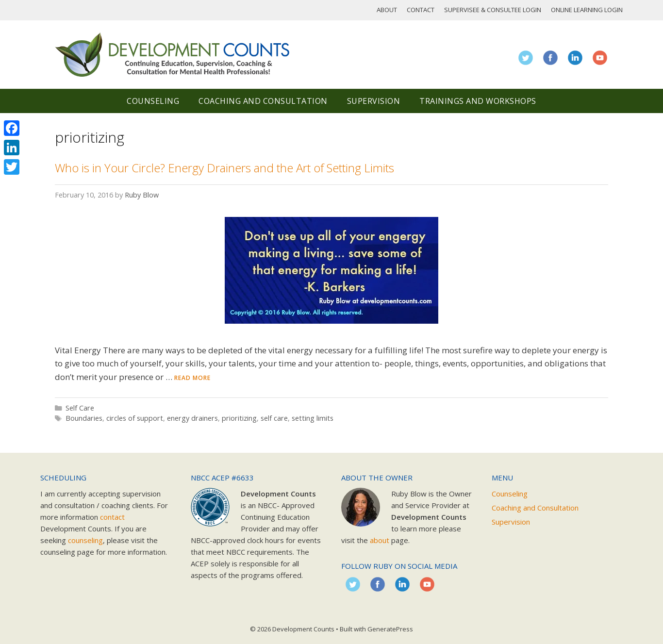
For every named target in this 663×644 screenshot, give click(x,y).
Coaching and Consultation (263, 101)
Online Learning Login (587, 10)
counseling (85, 540)
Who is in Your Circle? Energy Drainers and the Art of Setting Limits (224, 168)
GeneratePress (390, 629)
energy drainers (192, 418)
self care (274, 418)
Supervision (374, 101)
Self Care (80, 408)
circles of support (135, 418)
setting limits (313, 418)
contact (112, 517)
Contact (421, 10)
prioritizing (239, 418)
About (387, 10)
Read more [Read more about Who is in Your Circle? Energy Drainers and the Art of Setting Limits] (192, 378)
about (380, 540)
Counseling (153, 101)
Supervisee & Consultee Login (493, 10)
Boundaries (84, 418)
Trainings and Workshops (478, 101)
